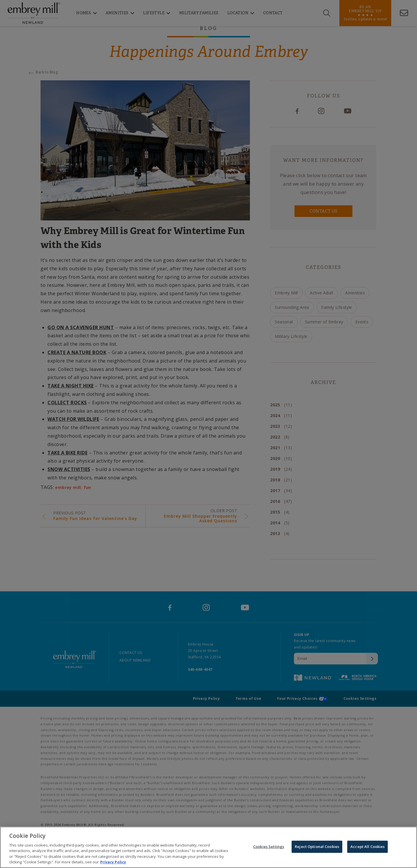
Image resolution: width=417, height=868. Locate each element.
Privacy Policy (113, 863)
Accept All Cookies (367, 848)
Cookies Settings (269, 848)
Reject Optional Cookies (317, 848)
